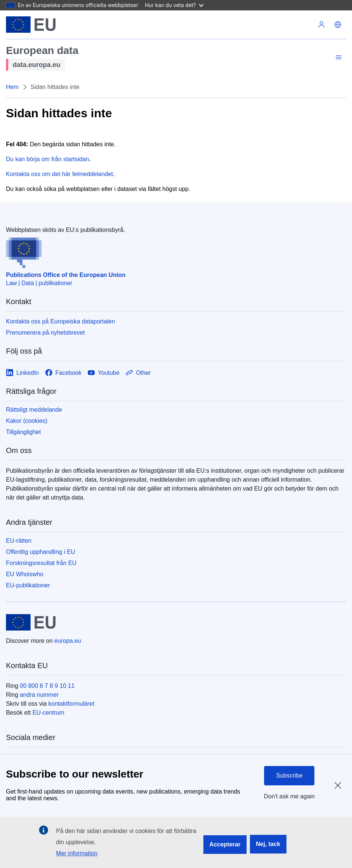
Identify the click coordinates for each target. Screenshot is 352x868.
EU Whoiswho (25, 574)
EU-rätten (19, 541)
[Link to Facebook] (63, 373)
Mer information (77, 853)
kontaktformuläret (72, 704)
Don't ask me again (289, 796)
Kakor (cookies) (27, 421)
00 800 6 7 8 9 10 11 (47, 686)
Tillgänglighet (23, 432)
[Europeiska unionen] (31, 25)
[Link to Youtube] (104, 373)
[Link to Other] (138, 373)
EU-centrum (48, 713)
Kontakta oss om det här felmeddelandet (59, 174)
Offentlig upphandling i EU (41, 552)
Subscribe (289, 776)
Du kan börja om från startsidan (47, 159)
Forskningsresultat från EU (41, 563)
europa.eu (68, 641)
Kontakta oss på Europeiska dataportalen (61, 321)
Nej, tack (268, 844)
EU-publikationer (28, 585)
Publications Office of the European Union (66, 275)
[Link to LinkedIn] (23, 373)
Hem (12, 87)
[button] (338, 25)
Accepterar (225, 844)
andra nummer (39, 695)
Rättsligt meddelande (34, 410)
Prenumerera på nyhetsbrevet (45, 333)
